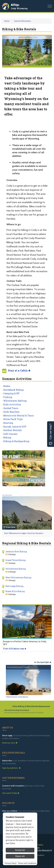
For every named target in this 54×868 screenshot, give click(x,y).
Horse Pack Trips (13, 419)
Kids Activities (12, 404)
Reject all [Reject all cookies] (20, 857)
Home (7, 21)
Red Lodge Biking (14, 586)
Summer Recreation (23, 21)
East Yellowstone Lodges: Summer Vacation (24, 533)
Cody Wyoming (19, 8)
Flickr (36, 37)
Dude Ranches (11, 412)
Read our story (10, 743)
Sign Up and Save (11, 768)
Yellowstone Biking (16, 569)
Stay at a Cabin (19, 370)
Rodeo (7, 386)
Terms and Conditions (27, 864)
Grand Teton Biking (15, 560)
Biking (7, 437)
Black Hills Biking (15, 591)
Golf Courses (10, 434)
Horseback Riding (13, 390)
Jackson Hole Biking (16, 551)
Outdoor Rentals (12, 430)
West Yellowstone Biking (18, 577)
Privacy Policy (11, 864)
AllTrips (15, 5)
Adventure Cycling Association (17, 710)
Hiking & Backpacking (16, 441)
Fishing (8, 397)
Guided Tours (11, 408)
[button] (6, 51)
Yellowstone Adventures (17, 697)
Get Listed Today (11, 793)
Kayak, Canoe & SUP (15, 427)
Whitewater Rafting (15, 401)
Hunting (8, 423)
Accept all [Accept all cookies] (20, 851)
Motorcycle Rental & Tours (18, 415)
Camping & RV (11, 393)
